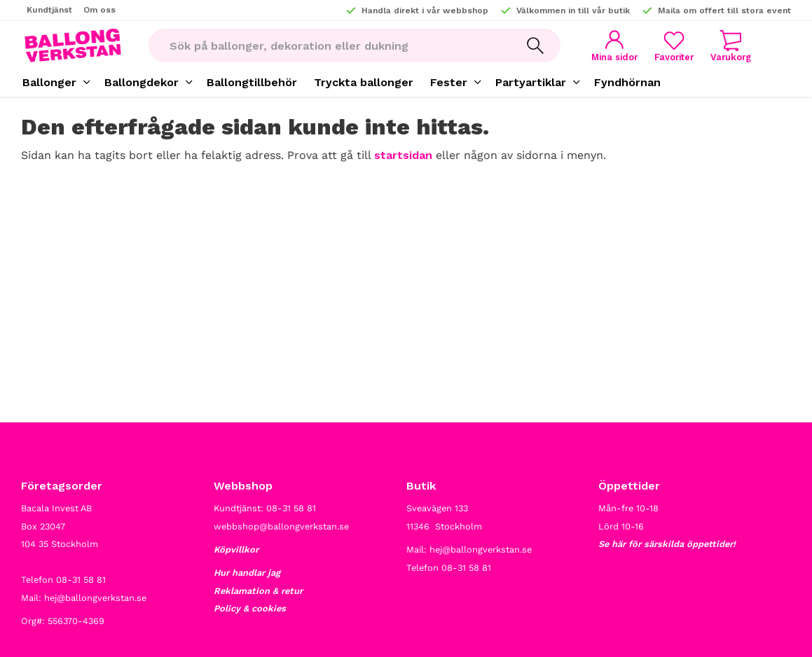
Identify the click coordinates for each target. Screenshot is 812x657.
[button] (674, 46)
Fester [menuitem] (449, 82)
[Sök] (535, 46)
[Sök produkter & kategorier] (329, 46)
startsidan (403, 155)
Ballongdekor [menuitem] (142, 82)
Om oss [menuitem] (99, 10)
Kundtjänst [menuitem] (49, 10)
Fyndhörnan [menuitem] (627, 82)
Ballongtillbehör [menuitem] (252, 82)
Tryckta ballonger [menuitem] (364, 82)
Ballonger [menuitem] (49, 82)
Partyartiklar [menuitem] (531, 82)
